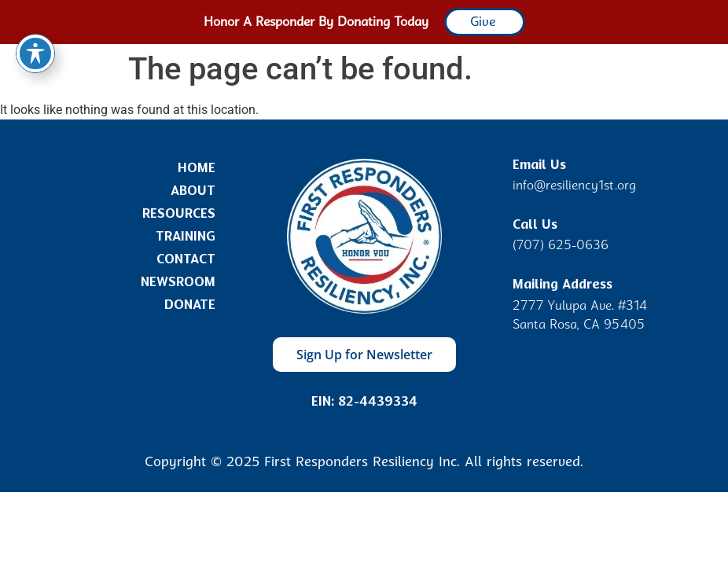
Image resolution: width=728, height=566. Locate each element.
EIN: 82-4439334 (364, 401)
